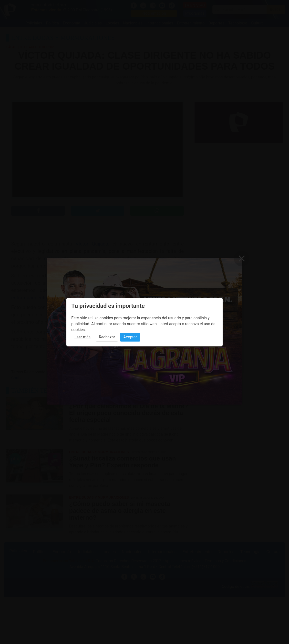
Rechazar (107, 337)
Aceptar (130, 337)
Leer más (83, 337)
